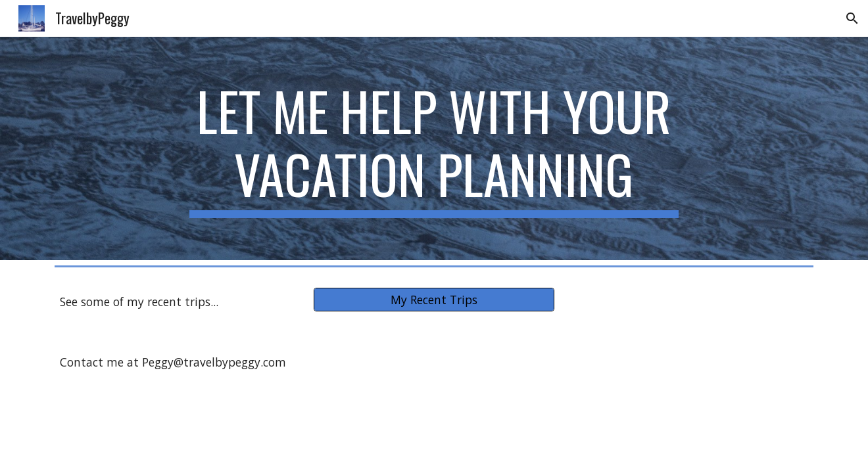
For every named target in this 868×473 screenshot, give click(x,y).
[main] (434, 148)
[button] (852, 18)
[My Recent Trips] (434, 300)
